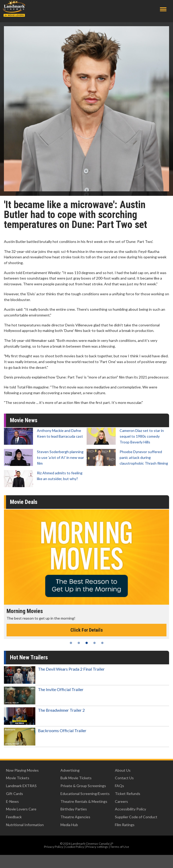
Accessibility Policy (130, 809)
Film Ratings (125, 825)
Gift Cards (15, 794)
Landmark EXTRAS (21, 786)
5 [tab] (102, 643)
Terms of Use (120, 847)
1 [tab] (71, 643)
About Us (123, 770)
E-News (12, 801)
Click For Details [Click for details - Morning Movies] (87, 630)
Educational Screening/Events (85, 794)
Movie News (24, 420)
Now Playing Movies (22, 770)
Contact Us (124, 778)
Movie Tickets (18, 778)
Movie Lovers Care (21, 809)
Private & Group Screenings (83, 786)
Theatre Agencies (75, 817)
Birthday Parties (74, 809)
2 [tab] (79, 643)
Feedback (14, 817)
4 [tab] (94, 643)
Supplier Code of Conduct (136, 817)
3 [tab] (87, 643)
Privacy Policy (54, 847)
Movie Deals (24, 502)
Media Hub (69, 825)
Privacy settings (97, 847)
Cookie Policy (75, 847)
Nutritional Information (25, 825)
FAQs (119, 786)
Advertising (70, 770)
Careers (121, 801)
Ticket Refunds (128, 794)
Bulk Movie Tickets (76, 778)
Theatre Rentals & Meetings (84, 801)
